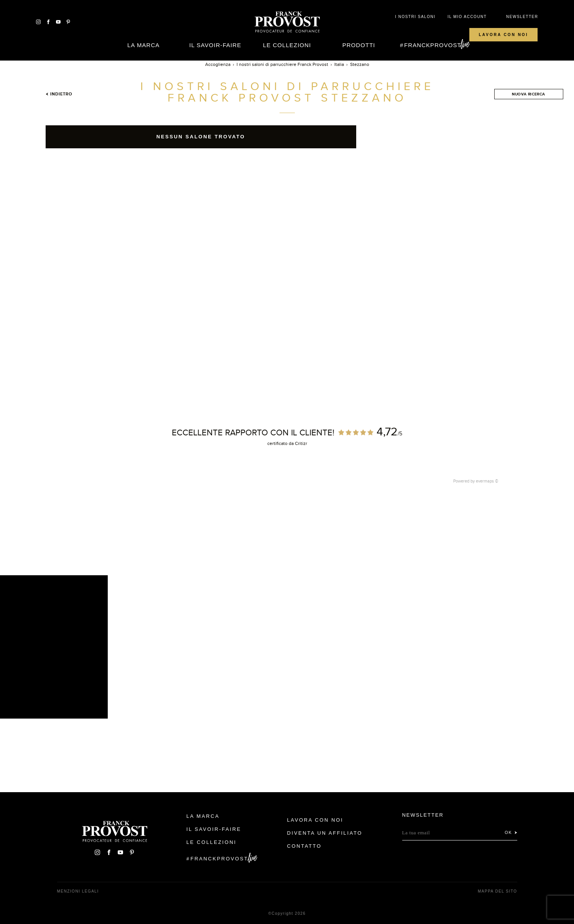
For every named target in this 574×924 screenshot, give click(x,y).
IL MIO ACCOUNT (467, 17)
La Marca (143, 45)
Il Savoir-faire (215, 45)
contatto (304, 846)
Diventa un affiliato (325, 833)
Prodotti (359, 45)
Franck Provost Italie (287, 22)
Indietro (59, 94)
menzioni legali (78, 891)
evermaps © (487, 481)
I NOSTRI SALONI (415, 17)
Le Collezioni (287, 45)
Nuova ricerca (528, 94)
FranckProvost (433, 45)
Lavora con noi (504, 35)
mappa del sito (498, 891)
